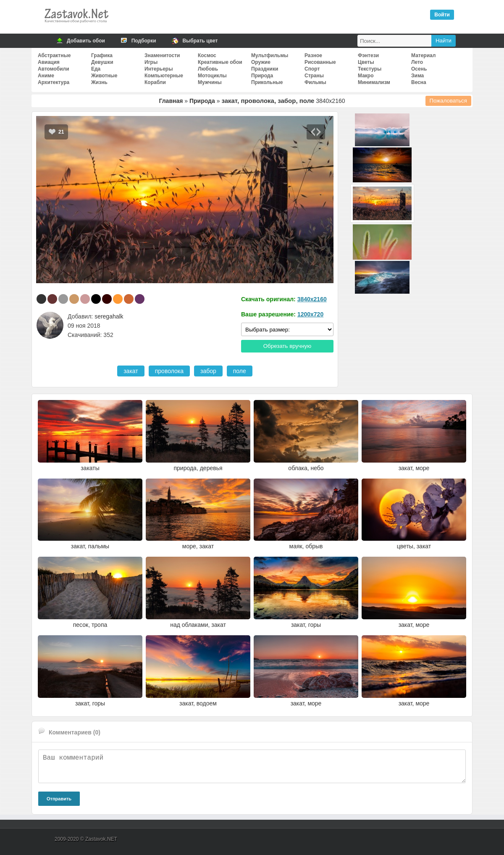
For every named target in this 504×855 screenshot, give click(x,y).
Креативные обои (220, 62)
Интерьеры (159, 69)
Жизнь (99, 82)
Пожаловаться (449, 101)
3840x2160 (312, 299)
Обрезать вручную (287, 346)
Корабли (155, 82)
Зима (417, 76)
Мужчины (210, 82)
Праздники (265, 69)
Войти (442, 15)
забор (208, 371)
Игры (151, 62)
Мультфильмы (270, 55)
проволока (169, 371)
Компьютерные (164, 76)
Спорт (312, 69)
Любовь (208, 69)
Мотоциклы (212, 76)
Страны (314, 76)
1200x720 (310, 314)
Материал (423, 55)
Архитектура (54, 82)
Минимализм (374, 82)
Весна (419, 82)
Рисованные (320, 62)
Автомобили (54, 69)
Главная (171, 101)
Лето (417, 62)
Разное (313, 55)
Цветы (366, 62)
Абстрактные (54, 55)
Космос (207, 55)
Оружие (261, 62)
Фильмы (315, 82)
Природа (262, 76)
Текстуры (370, 69)
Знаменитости (162, 55)
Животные (104, 76)
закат (131, 371)
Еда (96, 69)
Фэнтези (368, 55)
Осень (419, 69)
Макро (366, 76)
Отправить (59, 799)
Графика (102, 55)
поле (240, 371)
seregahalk (109, 316)
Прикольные (267, 82)
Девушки (102, 62)
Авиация (49, 62)
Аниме (46, 76)
